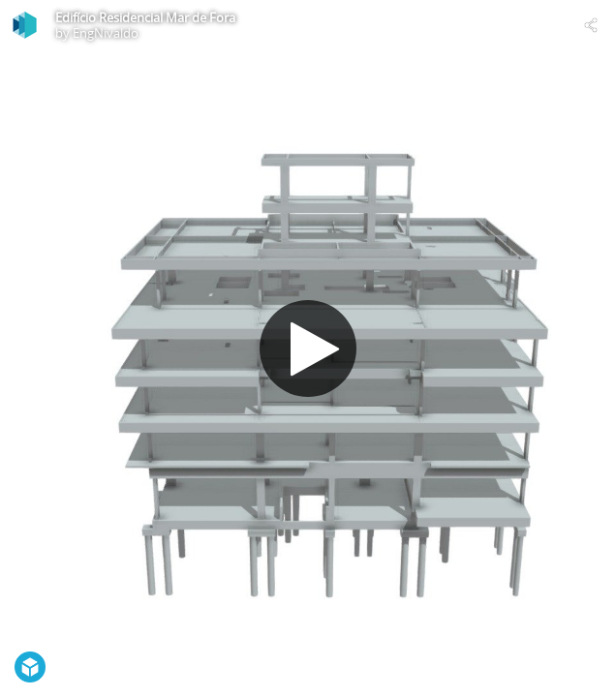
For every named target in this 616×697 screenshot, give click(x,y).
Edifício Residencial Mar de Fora (145, 17)
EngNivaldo (106, 33)
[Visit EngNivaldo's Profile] (25, 25)
